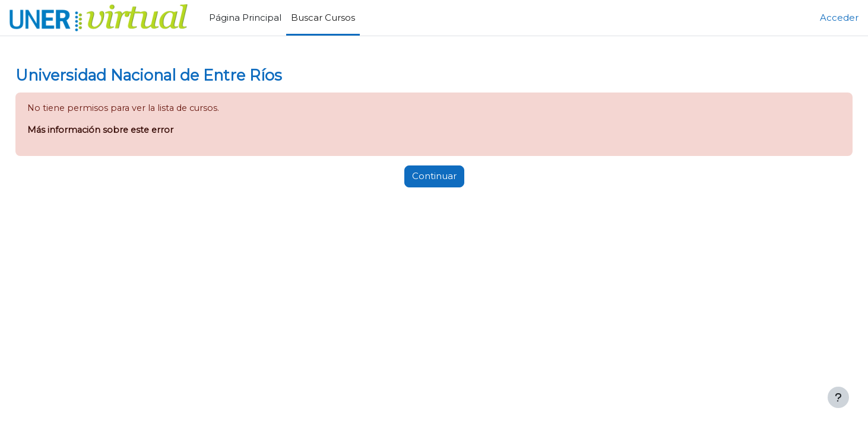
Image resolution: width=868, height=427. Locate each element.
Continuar (434, 177)
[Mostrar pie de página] (838, 397)
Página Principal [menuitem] (245, 17)
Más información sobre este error (129, 131)
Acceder (839, 17)
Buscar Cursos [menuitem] (323, 17)
